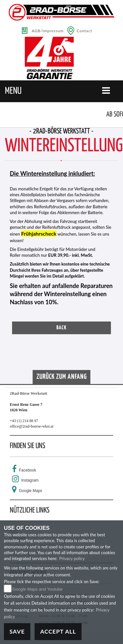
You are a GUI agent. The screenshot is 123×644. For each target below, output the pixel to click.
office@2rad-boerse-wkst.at (32, 426)
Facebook (28, 470)
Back (62, 328)
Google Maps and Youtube (37, 589)
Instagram (30, 480)
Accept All (58, 631)
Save (17, 631)
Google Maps (31, 491)
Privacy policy (72, 558)
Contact (85, 31)
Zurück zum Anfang (62, 377)
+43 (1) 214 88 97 (24, 421)
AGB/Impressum (48, 31)
